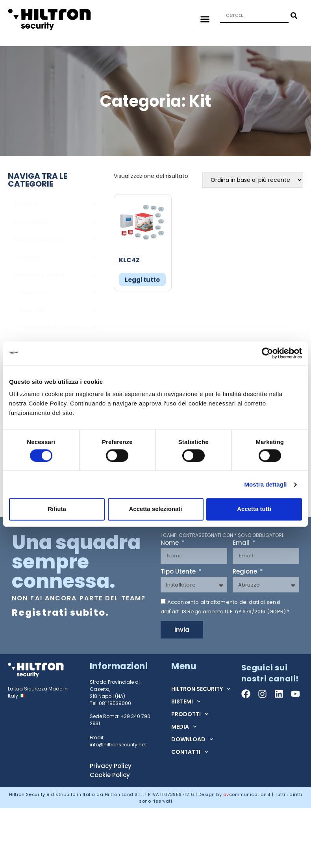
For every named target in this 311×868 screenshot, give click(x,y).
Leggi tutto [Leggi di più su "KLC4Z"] (142, 280)
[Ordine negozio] (253, 180)
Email (242, 543)
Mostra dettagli (265, 484)
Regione (246, 572)
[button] (205, 19)
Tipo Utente (179, 572)
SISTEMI (186, 701)
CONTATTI (190, 752)
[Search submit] (293, 16)
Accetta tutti (254, 509)
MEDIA (184, 727)
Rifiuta (57, 509)
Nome (170, 543)
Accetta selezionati (155, 509)
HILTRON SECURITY (201, 689)
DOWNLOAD (192, 739)
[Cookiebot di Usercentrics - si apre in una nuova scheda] (267, 353)
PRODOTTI (190, 714)
